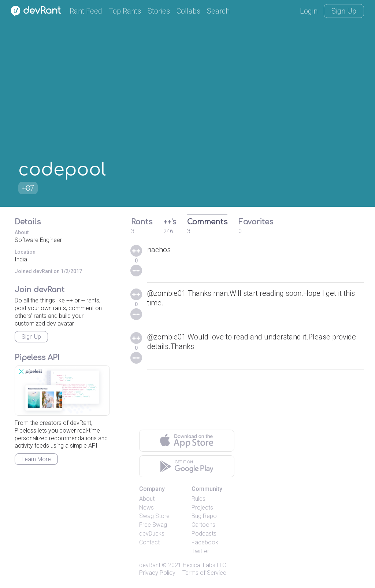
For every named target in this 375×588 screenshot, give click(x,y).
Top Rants (125, 11)
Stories (159, 11)
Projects (202, 508)
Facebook (205, 542)
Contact (149, 542)
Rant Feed (86, 11)
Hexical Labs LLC (204, 565)
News (146, 508)
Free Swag (153, 525)
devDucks (152, 534)
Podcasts (204, 534)
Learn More (36, 459)
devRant (150, 565)
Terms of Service (204, 573)
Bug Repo (204, 516)
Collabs (188, 11)
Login (309, 11)
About (147, 499)
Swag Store (154, 516)
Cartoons (203, 525)
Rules (198, 499)
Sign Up (344, 11)
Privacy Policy (157, 573)
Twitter (200, 551)
